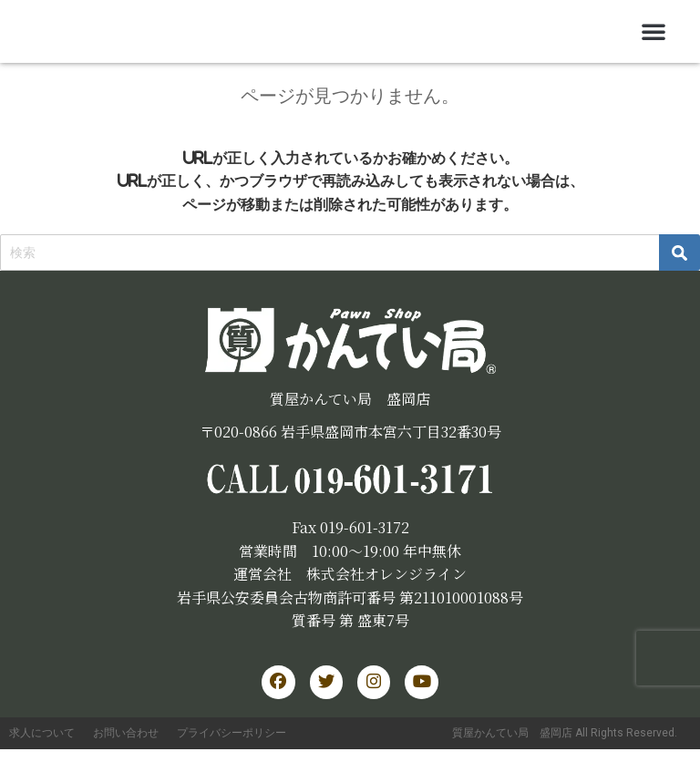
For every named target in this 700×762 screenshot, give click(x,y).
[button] (654, 31)
